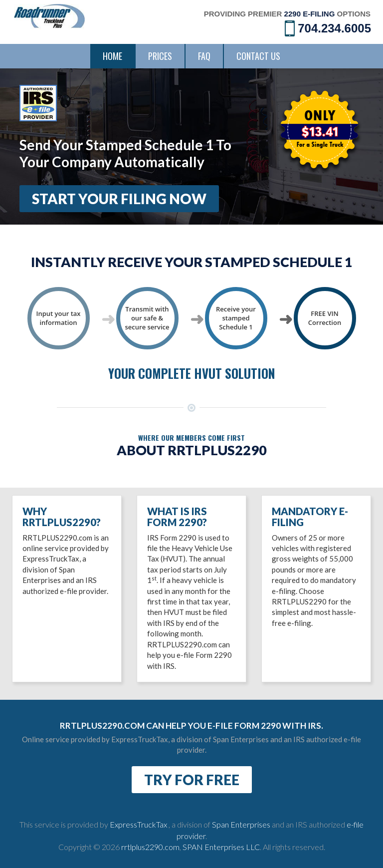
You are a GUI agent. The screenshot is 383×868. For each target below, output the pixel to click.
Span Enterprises (242, 824)
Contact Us (258, 56)
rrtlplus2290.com (150, 847)
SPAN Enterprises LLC (221, 847)
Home (112, 56)
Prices (160, 56)
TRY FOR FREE (192, 780)
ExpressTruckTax (139, 824)
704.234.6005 (328, 28)
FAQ (204, 56)
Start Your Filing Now (119, 199)
